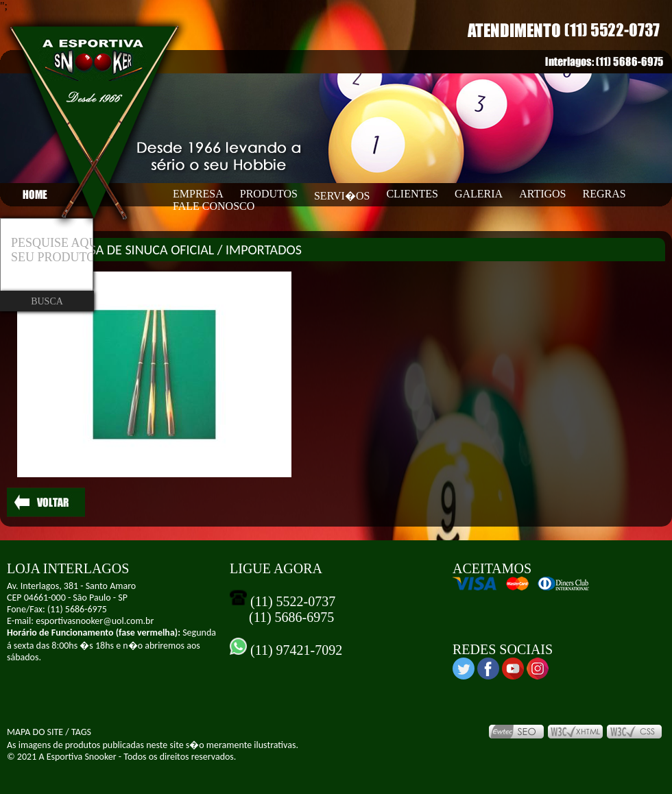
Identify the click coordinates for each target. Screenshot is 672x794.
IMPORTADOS (264, 250)
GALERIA (479, 194)
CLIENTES (412, 194)
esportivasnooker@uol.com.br (95, 621)
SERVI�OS (342, 196)
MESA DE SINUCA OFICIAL (143, 250)
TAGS (81, 732)
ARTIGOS (542, 194)
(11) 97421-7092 (295, 650)
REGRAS (604, 194)
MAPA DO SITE (35, 732)
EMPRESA (198, 194)
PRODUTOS (269, 194)
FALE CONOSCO (214, 206)
